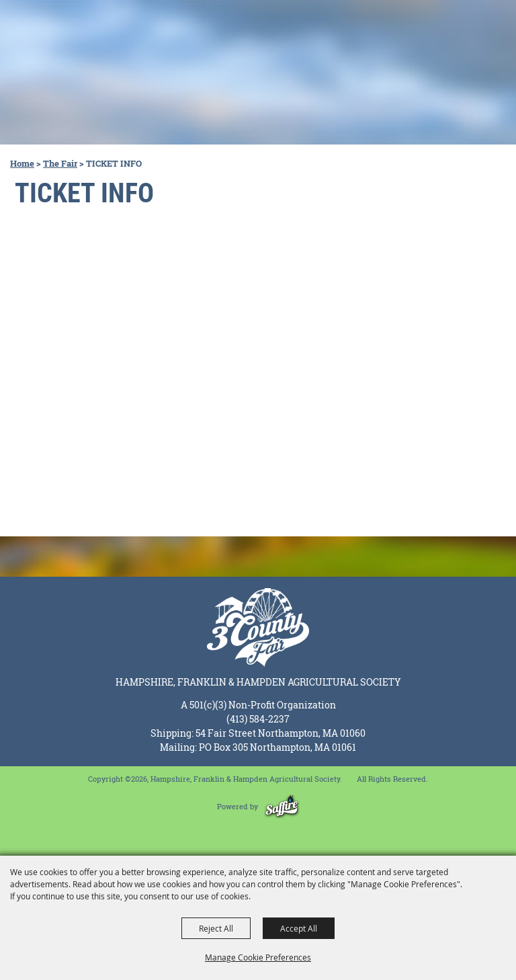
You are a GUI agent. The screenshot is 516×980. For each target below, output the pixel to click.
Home (22, 163)
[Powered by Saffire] (282, 806)
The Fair (60, 163)
